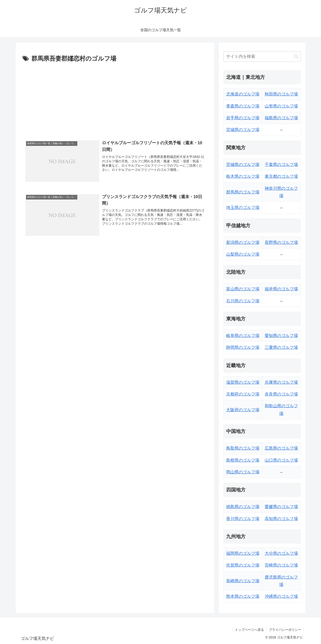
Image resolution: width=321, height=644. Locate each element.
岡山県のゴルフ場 (243, 472)
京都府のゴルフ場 (243, 394)
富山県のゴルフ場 (243, 289)
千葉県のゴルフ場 (281, 165)
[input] (262, 57)
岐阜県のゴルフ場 (243, 336)
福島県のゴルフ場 (281, 118)
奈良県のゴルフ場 (281, 394)
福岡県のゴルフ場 (243, 553)
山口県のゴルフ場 (281, 460)
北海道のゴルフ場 (243, 94)
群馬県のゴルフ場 (243, 192)
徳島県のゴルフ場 (243, 507)
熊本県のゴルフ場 (243, 596)
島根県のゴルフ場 (243, 460)
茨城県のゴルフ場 (243, 165)
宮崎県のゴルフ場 (281, 565)
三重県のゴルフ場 (281, 347)
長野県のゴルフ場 (281, 242)
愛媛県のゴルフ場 (281, 507)
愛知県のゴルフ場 (281, 336)
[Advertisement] (115, 99)
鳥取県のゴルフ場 (243, 448)
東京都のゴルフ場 (281, 176)
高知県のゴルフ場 (281, 519)
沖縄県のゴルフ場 (281, 596)
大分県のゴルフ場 (281, 553)
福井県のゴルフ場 (281, 289)
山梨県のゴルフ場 (243, 254)
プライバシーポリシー (285, 630)
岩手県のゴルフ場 (243, 118)
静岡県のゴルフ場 (243, 347)
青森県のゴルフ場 (243, 106)
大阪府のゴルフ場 (243, 410)
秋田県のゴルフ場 (281, 94)
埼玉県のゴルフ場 (243, 208)
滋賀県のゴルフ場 (243, 382)
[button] (296, 57)
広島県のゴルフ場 (281, 448)
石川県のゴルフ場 (243, 301)
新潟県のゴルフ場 (243, 242)
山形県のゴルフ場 (281, 106)
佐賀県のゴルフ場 (243, 565)
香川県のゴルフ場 (243, 519)
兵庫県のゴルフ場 (281, 382)
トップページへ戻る (249, 630)
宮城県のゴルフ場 (243, 130)
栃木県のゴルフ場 (243, 176)
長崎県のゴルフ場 (243, 581)
